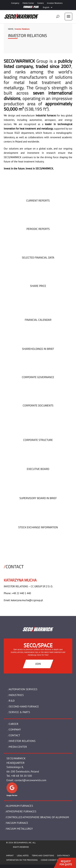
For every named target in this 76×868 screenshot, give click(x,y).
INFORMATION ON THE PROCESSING (22, 860)
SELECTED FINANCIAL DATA (38, 257)
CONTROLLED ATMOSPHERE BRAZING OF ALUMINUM (38, 817)
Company (15, 3)
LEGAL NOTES (23, 855)
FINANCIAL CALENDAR (38, 320)
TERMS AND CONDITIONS (43, 855)
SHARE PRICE (38, 286)
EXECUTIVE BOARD (38, 469)
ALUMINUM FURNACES (20, 806)
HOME (11, 29)
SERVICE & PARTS (19, 712)
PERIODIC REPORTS (38, 229)
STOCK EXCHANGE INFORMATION (38, 527)
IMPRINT (10, 855)
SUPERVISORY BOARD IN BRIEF (38, 498)
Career (14, 724)
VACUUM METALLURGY (19, 829)
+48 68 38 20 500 (21, 776)
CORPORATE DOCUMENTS (38, 405)
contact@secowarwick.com (30, 780)
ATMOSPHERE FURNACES (21, 811)
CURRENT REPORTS (38, 200)
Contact (15, 735)
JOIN (38, 664)
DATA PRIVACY (64, 855)
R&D (12, 701)
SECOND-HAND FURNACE (24, 706)
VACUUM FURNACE (17, 823)
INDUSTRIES (16, 695)
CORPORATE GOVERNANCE (38, 377)
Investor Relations (55, 3)
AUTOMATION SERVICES (23, 689)
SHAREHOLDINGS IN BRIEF (38, 349)
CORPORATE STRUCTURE (38, 440)
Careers (40, 3)
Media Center (28, 3)
